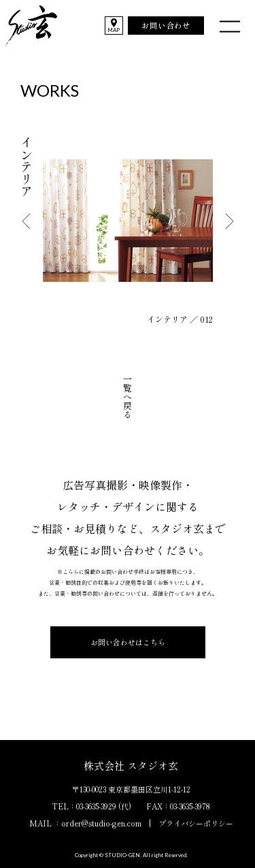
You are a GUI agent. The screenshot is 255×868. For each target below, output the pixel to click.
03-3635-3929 (96, 806)
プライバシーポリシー (196, 823)
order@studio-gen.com (101, 823)
